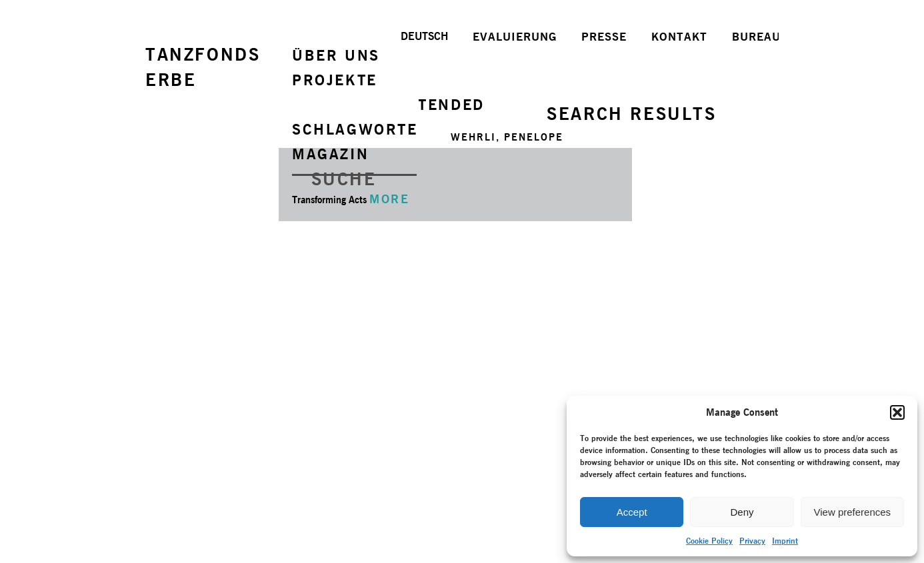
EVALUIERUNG (515, 37)
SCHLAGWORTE (355, 129)
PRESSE (604, 37)
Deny (742, 512)
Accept (632, 512)
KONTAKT (679, 37)
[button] (897, 412)
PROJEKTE (335, 80)
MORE (389, 199)
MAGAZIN (330, 154)
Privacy (752, 541)
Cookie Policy (709, 541)
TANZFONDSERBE (203, 67)
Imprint (785, 541)
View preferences (853, 512)
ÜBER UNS (336, 55)
